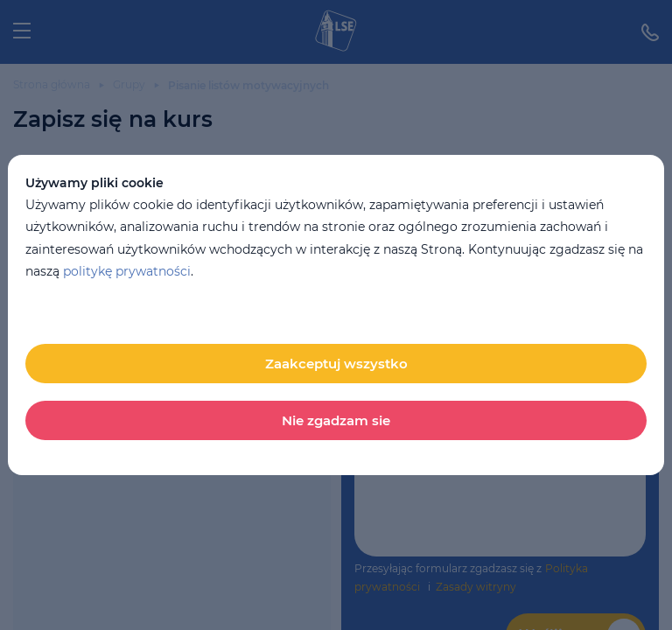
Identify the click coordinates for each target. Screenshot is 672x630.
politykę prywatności (127, 271)
